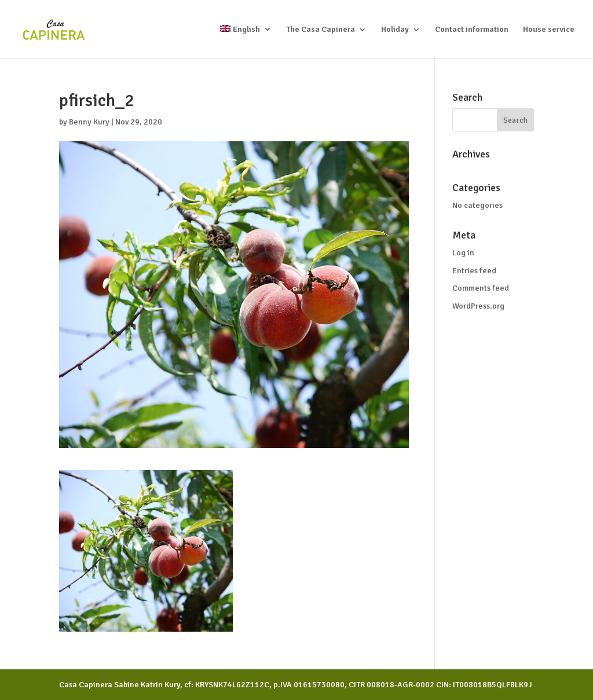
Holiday (395, 30)
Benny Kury (89, 122)
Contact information (472, 30)
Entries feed (474, 271)
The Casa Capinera (321, 30)
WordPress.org (478, 306)
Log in (463, 253)
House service (549, 30)
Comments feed (481, 288)
